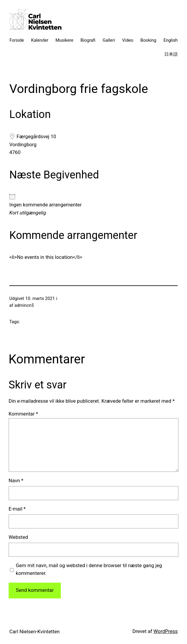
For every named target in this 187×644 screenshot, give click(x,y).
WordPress (166, 631)
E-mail (17, 509)
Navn (16, 481)
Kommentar (23, 414)
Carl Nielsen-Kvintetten (34, 632)
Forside (17, 40)
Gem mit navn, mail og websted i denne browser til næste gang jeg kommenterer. (89, 570)
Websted (18, 537)
